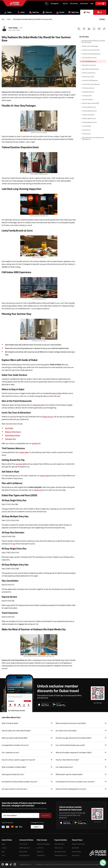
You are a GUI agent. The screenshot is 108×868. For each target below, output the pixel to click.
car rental (19, 464)
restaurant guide (38, 405)
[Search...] (47, 3)
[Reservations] (84, 3)
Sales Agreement (24, 855)
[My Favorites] (74, 3)
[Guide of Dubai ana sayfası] (15, 3)
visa (6, 509)
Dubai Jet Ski (76, 855)
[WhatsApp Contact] (103, 863)
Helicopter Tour (10, 439)
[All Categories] (56, 3)
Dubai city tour (48, 417)
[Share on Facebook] (84, 29)
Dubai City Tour (59, 848)
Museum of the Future (13, 432)
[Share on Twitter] (79, 29)
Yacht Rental (41, 855)
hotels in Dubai (56, 393)
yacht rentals (45, 476)
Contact (4, 848)
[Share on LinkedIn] (89, 29)
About (3, 844)
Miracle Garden (77, 852)
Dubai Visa (40, 852)
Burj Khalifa (9, 428)
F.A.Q (3, 855)
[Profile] (101, 3)
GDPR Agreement (25, 848)
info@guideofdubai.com (26, 864)
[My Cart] (65, 3)
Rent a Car (47, 12)
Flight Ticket (74, 12)
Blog (87, 12)
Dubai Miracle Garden (13, 435)
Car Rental (40, 848)
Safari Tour (34, 12)
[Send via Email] (99, 29)
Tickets (8, 12)
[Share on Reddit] (94, 29)
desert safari (24, 452)
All (100, 12)
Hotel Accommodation (43, 844)
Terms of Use (23, 844)
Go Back (102, 19)
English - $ (37, 827)
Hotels (21, 12)
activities (35, 443)
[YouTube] (7, 864)
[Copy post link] (104, 29)
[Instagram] (15, 864)
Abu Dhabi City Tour (60, 852)
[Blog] (92, 3)
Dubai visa (38, 490)
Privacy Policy (23, 852)
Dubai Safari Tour (59, 844)
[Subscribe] (45, 815)
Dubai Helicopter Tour (61, 855)
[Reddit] (3, 864)
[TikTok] (11, 864)
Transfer (60, 12)
